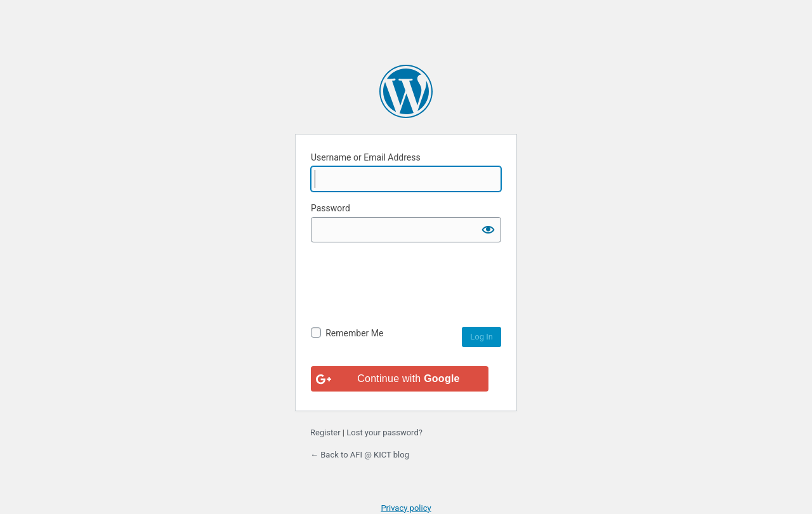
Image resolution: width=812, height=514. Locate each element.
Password (331, 208)
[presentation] (407, 302)
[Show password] (488, 230)
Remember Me (354, 333)
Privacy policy (406, 508)
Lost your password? (384, 432)
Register (325, 432)
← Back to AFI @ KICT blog (360, 455)
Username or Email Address (366, 157)
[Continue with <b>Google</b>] (400, 379)
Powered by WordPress (406, 91)
